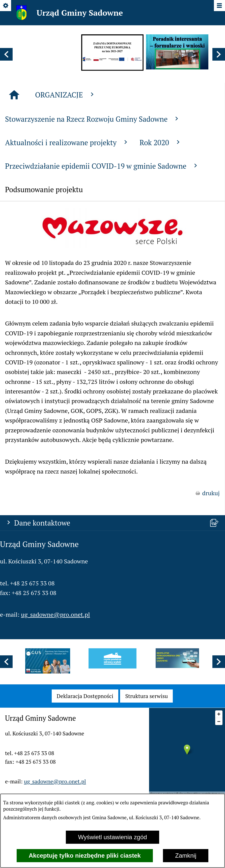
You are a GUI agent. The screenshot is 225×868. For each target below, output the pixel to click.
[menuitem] (85, 696)
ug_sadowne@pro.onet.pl (55, 182)
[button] (6, 54)
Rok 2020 (161, 266)
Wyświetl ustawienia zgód (112, 837)
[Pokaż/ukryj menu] (219, 6)
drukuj (211, 617)
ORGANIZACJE (65, 219)
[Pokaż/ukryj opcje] (6, 6)
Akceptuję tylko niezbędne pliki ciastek (85, 855)
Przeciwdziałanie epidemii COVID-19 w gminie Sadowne (102, 290)
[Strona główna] (14, 219)
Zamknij (186, 855)
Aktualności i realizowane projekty (67, 266)
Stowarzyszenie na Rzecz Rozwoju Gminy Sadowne (93, 243)
